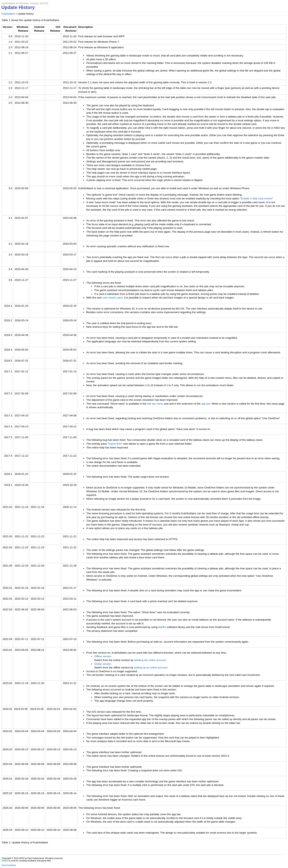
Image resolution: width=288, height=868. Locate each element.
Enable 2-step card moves (256, 198)
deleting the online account (150, 660)
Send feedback (9, 865)
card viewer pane (113, 298)
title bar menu (155, 404)
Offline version (103, 656)
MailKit (162, 627)
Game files (115, 444)
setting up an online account (151, 668)
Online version (103, 664)
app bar (206, 404)
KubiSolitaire (8, 14)
